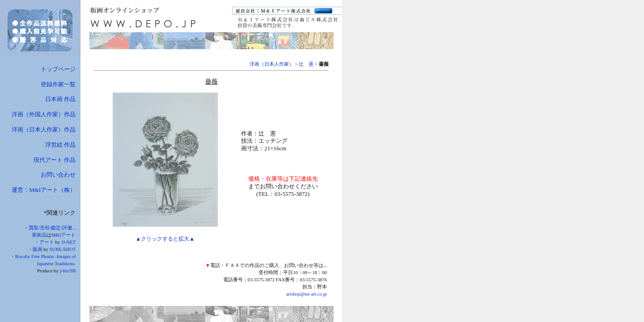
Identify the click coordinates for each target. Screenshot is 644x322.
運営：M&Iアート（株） (44, 190)
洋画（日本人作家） (272, 64)
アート (47, 242)
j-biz (64, 271)
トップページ (58, 69)
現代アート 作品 (55, 160)
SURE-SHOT (63, 249)
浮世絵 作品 (60, 145)
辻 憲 (306, 64)
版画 (38, 249)
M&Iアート (64, 235)
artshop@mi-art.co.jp (307, 294)
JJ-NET (69, 242)
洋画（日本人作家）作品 (44, 129)
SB (73, 271)
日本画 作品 (60, 99)
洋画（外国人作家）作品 (44, 114)
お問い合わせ (58, 175)
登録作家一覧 (58, 84)
